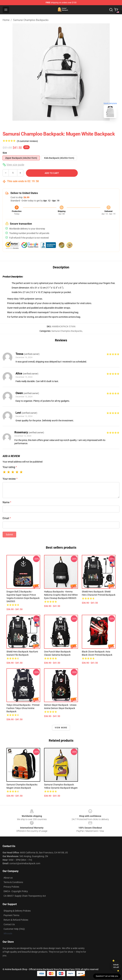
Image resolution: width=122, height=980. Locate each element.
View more (61, 728)
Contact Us (9, 924)
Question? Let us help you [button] (107, 976)
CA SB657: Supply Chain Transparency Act (25, 896)
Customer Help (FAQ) (14, 929)
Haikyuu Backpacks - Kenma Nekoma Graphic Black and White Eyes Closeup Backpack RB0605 (61, 595)
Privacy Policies (11, 887)
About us (8, 878)
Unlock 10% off (116, 966)
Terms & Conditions (13, 882)
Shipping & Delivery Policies (17, 911)
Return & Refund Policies (16, 920)
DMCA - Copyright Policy (16, 891)
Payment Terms (11, 915)
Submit (9, 535)
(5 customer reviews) (27, 141)
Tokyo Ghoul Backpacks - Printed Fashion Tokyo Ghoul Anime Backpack (23, 708)
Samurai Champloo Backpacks (31, 20)
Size (5, 153)
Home (6, 20)
